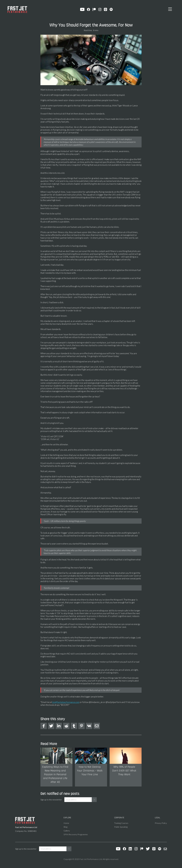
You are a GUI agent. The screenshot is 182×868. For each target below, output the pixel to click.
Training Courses (121, 823)
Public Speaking (121, 827)
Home (66, 823)
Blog (65, 827)
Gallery (67, 831)
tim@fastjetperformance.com (66, 702)
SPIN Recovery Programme (76, 834)
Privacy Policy (161, 823)
